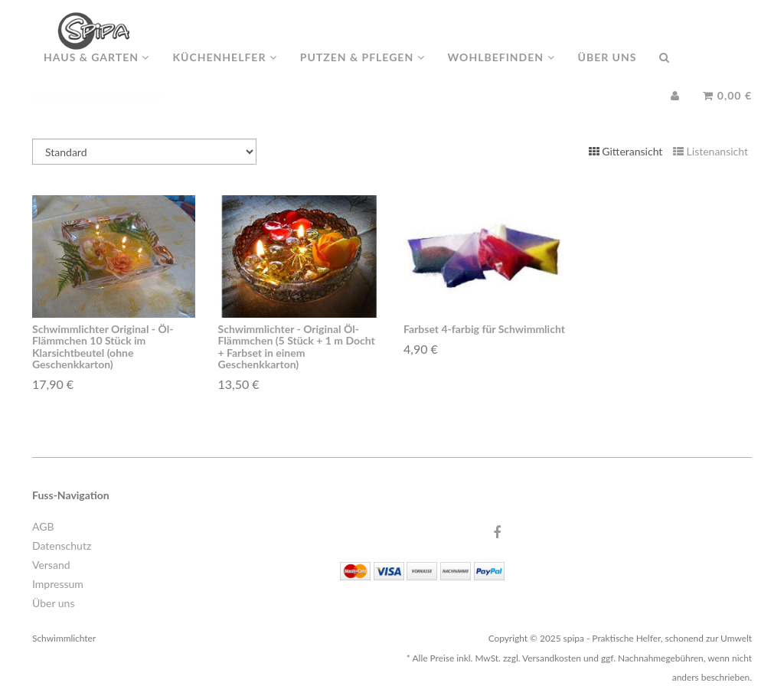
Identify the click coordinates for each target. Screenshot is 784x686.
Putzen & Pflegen (363, 72)
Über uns (608, 72)
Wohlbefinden (501, 72)
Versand (51, 565)
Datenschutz (62, 546)
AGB (43, 526)
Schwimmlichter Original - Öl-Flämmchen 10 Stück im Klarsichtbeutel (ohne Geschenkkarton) (103, 346)
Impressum (58, 584)
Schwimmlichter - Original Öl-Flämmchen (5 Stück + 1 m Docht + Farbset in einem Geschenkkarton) (297, 346)
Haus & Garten (96, 72)
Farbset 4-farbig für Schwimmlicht (484, 329)
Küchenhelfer (224, 72)
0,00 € (727, 111)
